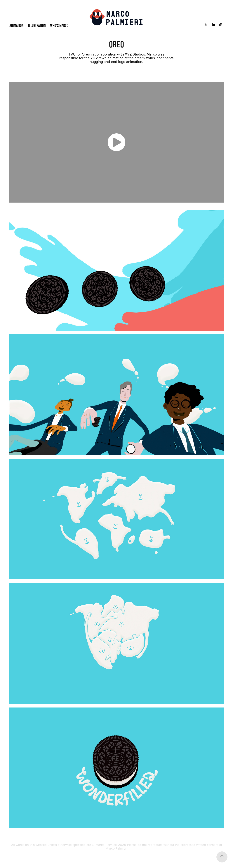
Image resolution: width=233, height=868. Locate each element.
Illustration (37, 26)
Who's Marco (59, 26)
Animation (16, 26)
